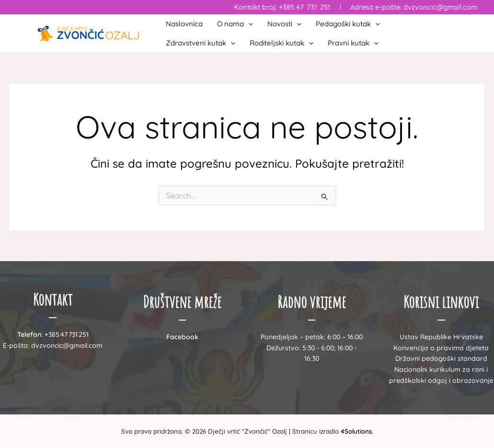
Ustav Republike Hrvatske (441, 337)
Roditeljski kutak (281, 43)
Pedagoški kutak (348, 24)
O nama (235, 24)
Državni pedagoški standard (441, 358)
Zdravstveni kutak (201, 43)
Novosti (284, 24)
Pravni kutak (353, 43)
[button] (248, 24)
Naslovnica (184, 24)
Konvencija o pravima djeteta (441, 348)
